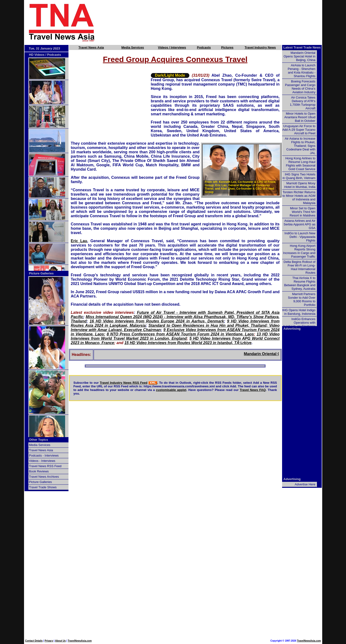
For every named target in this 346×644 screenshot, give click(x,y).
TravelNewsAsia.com (80, 641)
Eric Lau (79, 241)
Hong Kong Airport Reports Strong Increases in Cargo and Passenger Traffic (299, 251)
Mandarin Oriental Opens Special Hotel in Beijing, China (299, 56)
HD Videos (37, 55)
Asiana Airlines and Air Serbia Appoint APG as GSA (299, 224)
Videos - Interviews (42, 461)
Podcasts (204, 47)
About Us (60, 641)
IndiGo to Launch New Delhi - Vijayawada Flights (300, 237)
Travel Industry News (260, 47)
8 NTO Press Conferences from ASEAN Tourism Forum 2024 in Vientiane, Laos (180, 334)
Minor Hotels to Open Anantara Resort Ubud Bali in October (300, 117)
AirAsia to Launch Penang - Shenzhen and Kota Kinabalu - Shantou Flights (302, 71)
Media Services (133, 47)
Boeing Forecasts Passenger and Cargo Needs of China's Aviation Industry (300, 87)
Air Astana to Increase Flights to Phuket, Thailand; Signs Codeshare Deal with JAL (300, 146)
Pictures (227, 47)
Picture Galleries (41, 273)
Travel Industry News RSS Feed (124, 383)
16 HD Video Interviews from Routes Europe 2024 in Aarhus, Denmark (157, 321)
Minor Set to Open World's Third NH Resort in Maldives (303, 212)
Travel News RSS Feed (45, 466)
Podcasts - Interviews (44, 455)
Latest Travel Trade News (302, 47)
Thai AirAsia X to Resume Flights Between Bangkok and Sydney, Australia (300, 283)
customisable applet (171, 390)
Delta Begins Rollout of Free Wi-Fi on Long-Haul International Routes (299, 267)
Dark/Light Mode (170, 75)
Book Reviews (39, 471)
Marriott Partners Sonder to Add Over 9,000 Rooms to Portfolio (302, 299)
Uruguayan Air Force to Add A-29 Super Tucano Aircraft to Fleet (299, 130)
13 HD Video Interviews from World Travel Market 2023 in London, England (175, 336)
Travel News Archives (44, 477)
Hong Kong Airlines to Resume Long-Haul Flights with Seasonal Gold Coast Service (300, 164)
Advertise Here (305, 484)
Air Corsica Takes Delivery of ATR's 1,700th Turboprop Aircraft (303, 103)
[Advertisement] (217, 22)
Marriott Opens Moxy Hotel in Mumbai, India (300, 185)
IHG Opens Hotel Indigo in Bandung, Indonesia (299, 312)
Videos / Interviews (172, 47)
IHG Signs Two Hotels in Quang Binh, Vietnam (299, 176)
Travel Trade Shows (43, 487)
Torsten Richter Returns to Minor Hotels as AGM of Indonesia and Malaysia (299, 198)
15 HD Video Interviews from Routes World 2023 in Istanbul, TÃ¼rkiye (188, 343)
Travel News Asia (91, 47)
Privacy (49, 641)
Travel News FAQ (253, 390)
